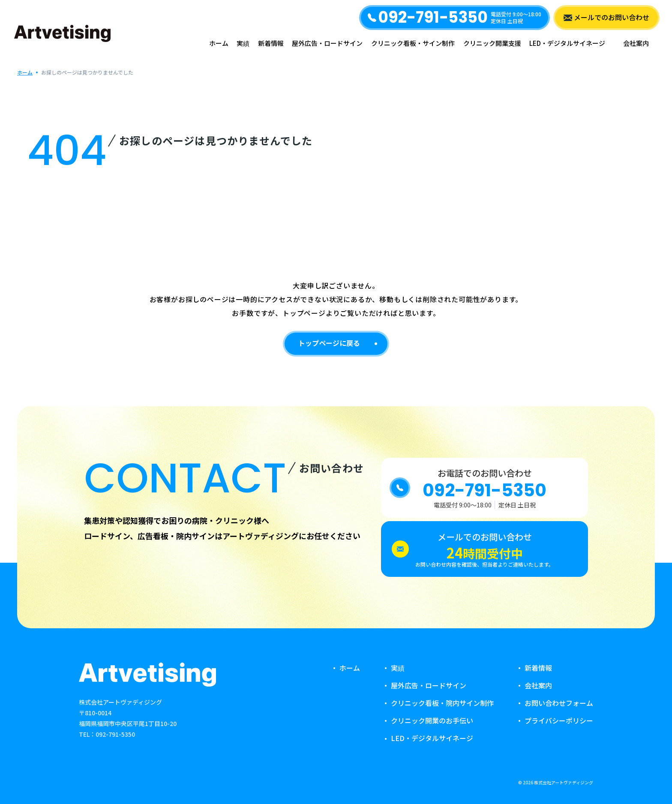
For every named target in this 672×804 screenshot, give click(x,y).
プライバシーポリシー (559, 720)
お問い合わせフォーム (559, 703)
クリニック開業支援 (492, 43)
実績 (243, 43)
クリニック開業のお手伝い (432, 720)
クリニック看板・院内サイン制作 (442, 703)
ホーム (219, 43)
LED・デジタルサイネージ (567, 43)
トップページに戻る (329, 343)
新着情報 (271, 43)
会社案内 (636, 43)
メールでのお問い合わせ (612, 17)
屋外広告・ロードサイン (327, 43)
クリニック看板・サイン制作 (413, 43)
